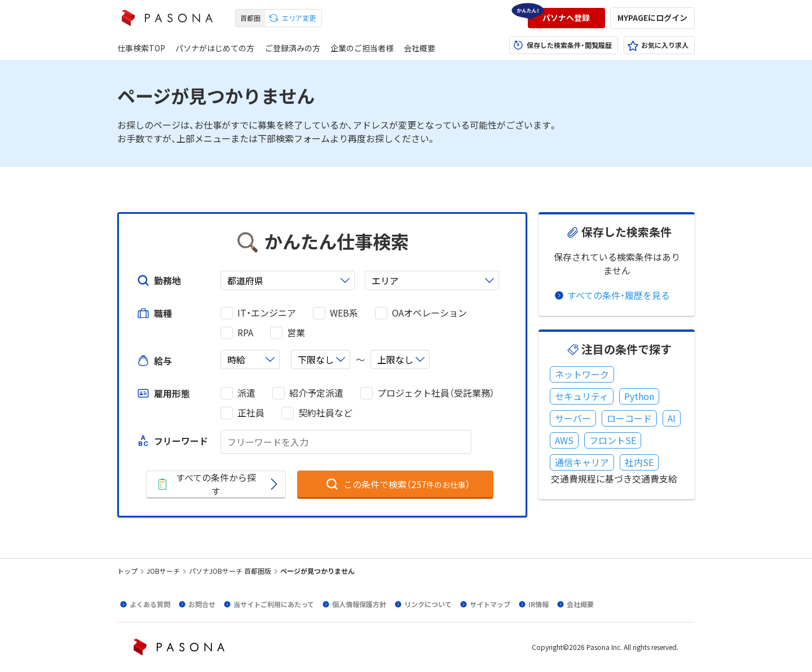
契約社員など (325, 413)
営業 (296, 333)
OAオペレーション (429, 313)
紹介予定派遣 (316, 393)
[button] (566, 18)
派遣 (246, 393)
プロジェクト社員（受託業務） (436, 393)
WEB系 (344, 313)
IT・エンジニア (267, 313)
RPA (245, 333)
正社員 (251, 413)
